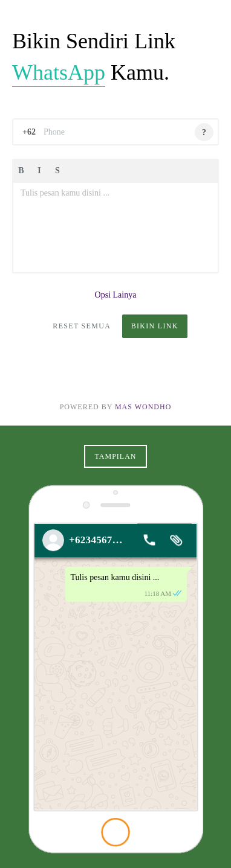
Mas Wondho (143, 407)
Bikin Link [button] (155, 326)
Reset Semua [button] (82, 326)
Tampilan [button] (115, 456)
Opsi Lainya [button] (116, 295)
